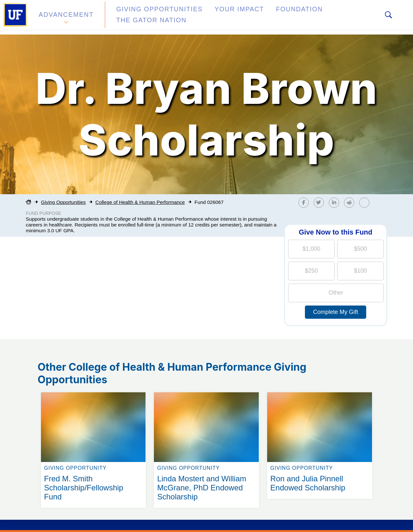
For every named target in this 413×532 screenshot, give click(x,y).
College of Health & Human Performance (140, 202)
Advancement (66, 17)
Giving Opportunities (147, 17)
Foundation (267, 17)
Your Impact (215, 17)
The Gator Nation (327, 17)
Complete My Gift (335, 312)
